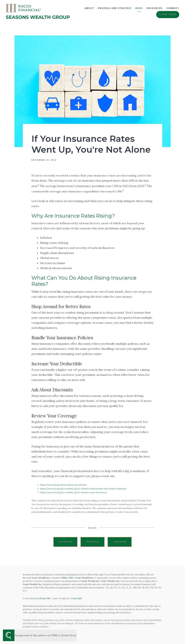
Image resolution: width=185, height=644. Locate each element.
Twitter (93, 542)
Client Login (168, 14)
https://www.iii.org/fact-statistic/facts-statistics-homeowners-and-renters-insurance (83, 489)
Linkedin (120, 542)
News (139, 8)
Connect (173, 8)
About (89, 8)
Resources (155, 8)
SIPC (72, 578)
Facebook (65, 542)
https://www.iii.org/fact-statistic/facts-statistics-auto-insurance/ (74, 492)
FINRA (64, 578)
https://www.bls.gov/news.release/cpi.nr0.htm (63, 485)
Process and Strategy (115, 8)
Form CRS (45, 598)
